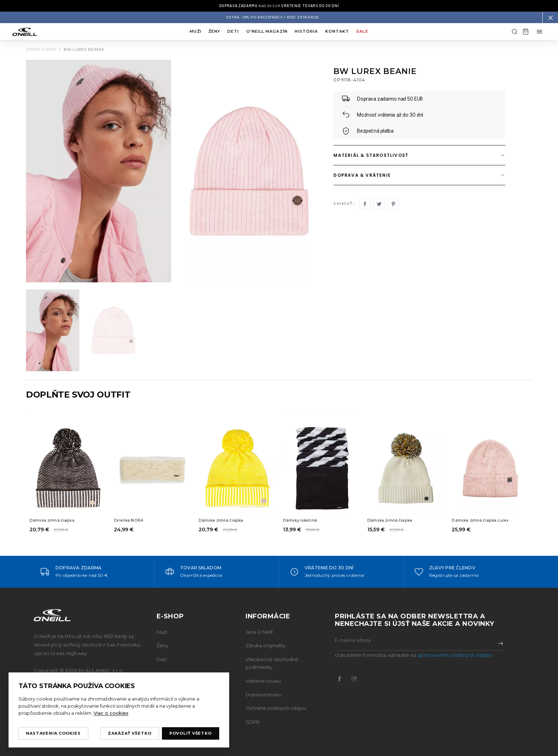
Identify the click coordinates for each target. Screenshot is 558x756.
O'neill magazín (267, 31)
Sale (362, 31)
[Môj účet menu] (539, 32)
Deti (233, 31)
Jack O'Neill (259, 632)
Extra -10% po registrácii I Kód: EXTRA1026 (273, 17)
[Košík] (526, 32)
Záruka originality (265, 645)
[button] (550, 17)
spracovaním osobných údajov (455, 655)
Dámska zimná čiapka (54, 520)
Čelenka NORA (130, 520)
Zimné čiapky (41, 49)
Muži (195, 31)
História (306, 31)
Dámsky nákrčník (302, 520)
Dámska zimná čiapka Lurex (483, 520)
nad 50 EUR (279, 6)
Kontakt (337, 31)
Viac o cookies (111, 713)
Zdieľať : (344, 204)
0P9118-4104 (349, 80)
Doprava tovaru (264, 694)
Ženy (214, 31)
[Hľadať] (515, 32)
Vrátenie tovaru (263, 681)
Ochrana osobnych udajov (276, 708)
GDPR (252, 722)
